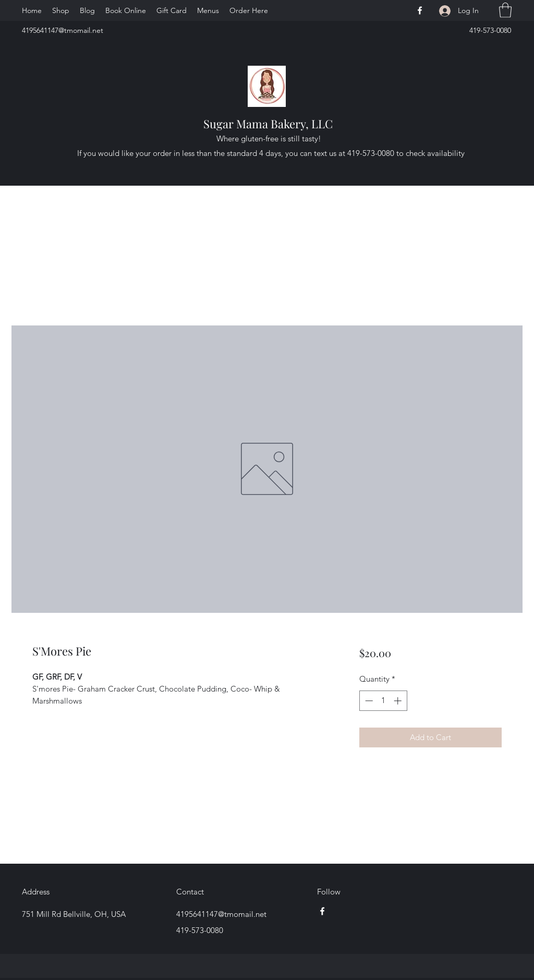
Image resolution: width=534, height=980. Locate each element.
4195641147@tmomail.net (63, 30)
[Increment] (399, 701)
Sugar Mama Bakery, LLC (268, 124)
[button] (505, 10)
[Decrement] (368, 701)
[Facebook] (420, 10)
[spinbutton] (383, 701)
